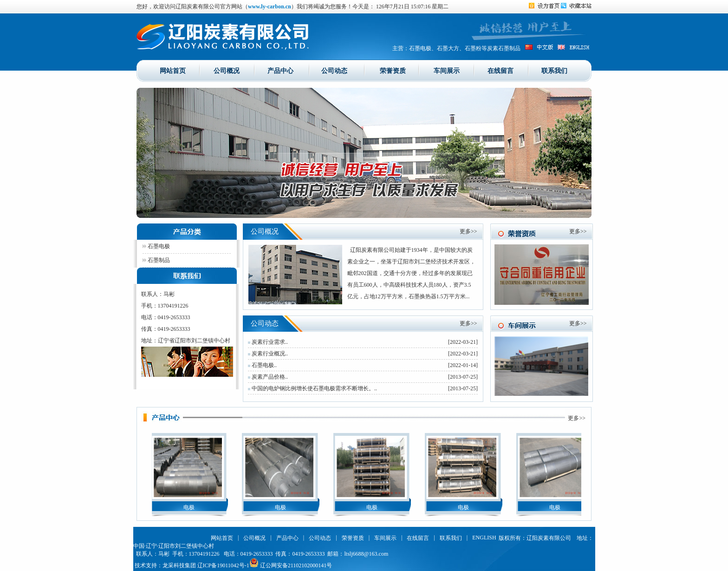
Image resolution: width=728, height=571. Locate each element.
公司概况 (227, 70)
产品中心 (280, 70)
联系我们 (554, 70)
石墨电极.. (262, 365)
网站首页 (173, 70)
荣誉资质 (393, 70)
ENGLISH (484, 538)
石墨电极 (156, 246)
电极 (190, 507)
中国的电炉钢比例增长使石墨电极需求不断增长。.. (312, 388)
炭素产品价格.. (268, 377)
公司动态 (334, 70)
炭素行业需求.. (268, 342)
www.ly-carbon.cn (270, 7)
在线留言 (500, 70)
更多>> (468, 231)
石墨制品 (156, 260)
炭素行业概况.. (268, 354)
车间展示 (447, 70)
